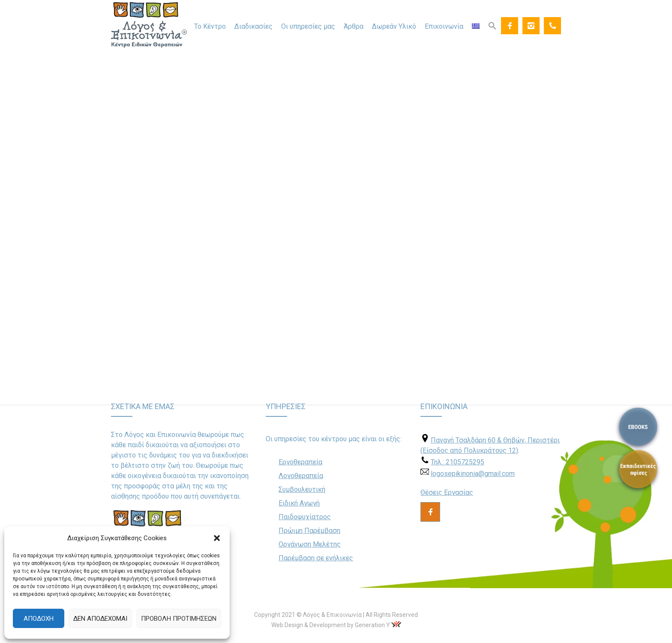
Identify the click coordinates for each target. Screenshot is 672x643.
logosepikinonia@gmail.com (473, 474)
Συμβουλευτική (302, 489)
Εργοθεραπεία (300, 462)
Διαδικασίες (253, 26)
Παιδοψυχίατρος (305, 517)
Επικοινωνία (444, 26)
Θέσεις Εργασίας (447, 492)
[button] (217, 538)
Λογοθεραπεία (301, 476)
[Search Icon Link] (492, 25)
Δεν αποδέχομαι (100, 619)
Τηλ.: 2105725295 (457, 462)
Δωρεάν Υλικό (394, 26)
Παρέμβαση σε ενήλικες (316, 558)
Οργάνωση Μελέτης (310, 544)
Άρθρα (354, 26)
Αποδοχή (39, 619)
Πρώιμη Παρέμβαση (309, 531)
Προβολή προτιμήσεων (179, 619)
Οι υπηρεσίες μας (308, 26)
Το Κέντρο (210, 26)
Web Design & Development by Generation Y (331, 625)
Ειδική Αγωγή (299, 503)
